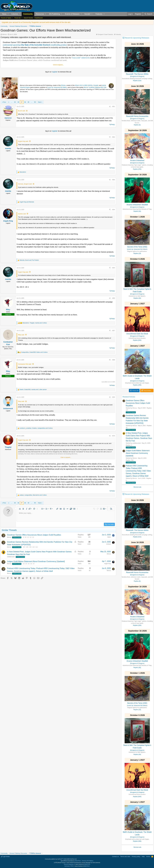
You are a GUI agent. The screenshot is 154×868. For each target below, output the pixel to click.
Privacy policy (136, 856)
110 (33, 547)
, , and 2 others (33, 495)
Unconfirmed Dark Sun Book (137, 334)
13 (33, 537)
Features (99, 14)
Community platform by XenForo (61, 859)
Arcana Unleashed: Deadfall (137, 205)
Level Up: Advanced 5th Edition (57, 87)
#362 (113, 137)
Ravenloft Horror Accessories (137, 116)
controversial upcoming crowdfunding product (35, 45)
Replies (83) (137, 211)
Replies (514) (137, 81)
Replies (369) (137, 385)
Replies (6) (137, 125)
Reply (113, 124)
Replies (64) (137, 298)
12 (30, 537)
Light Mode (5, 856)
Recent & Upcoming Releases (137, 38)
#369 (113, 397)
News (4, 14)
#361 (113, 107)
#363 (113, 180)
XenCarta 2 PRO (69, 866)
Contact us (115, 856)
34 (26, 564)
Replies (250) (137, 169)
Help (143, 856)
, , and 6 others (36, 428)
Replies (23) (137, 253)
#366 (113, 298)
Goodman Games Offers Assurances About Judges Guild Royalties (34, 535)
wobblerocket (11, 557)
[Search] (148, 14)
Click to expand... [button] (58, 65)
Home (148, 856)
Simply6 (96, 85)
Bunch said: (22, 111)
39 (28, 102)
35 (15, 102)
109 (30, 547)
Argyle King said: (23, 141)
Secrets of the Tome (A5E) (137, 247)
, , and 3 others (35, 323)
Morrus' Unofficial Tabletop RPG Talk (95, 87)
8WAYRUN (87, 864)
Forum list (17, 18)
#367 (113, 331)
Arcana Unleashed (137, 160)
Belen (109, 537)
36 (18, 102)
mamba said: (22, 214)
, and (29, 260)
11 (28, 537)
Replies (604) (137, 340)
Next (40, 102)
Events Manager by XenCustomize (91, 863)
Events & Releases (72, 14)
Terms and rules (125, 856)
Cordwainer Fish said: (25, 364)
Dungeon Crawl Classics (105, 34)
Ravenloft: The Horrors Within (137, 74)
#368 (113, 360)
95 (35, 102)
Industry (118, 34)
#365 (113, 268)
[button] (8, 14)
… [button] (12, 102)
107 (24, 547)
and (27, 202)
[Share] (110, 107)
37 (22, 102)
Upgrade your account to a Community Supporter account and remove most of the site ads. (36, 22)
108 (27, 547)
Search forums (28, 18)
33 (24, 564)
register (55, 72)
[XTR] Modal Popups (68, 863)
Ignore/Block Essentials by (77, 861)
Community (28, 14)
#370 (113, 436)
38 (25, 102)
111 (37, 547)
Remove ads (137, 487)
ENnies (63, 85)
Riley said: (21, 335)
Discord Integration (69, 864)
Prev (5, 102)
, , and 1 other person (33, 390)
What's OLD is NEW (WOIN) (84, 85)
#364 (113, 210)
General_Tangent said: (25, 184)
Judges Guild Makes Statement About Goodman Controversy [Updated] (36, 561)
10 (25, 537)
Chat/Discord (39, 18)
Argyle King (108, 564)
